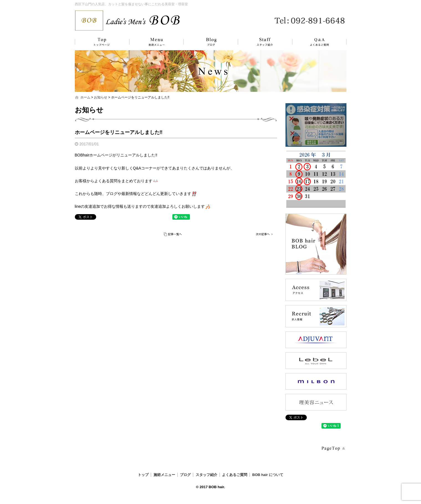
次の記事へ (263, 234)
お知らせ (101, 97)
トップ (101, 42)
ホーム (85, 97)
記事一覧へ (173, 234)
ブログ (206, 42)
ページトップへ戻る (333, 449)
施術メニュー (154, 42)
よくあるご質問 (316, 42)
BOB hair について (268, 475)
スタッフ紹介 (259, 42)
